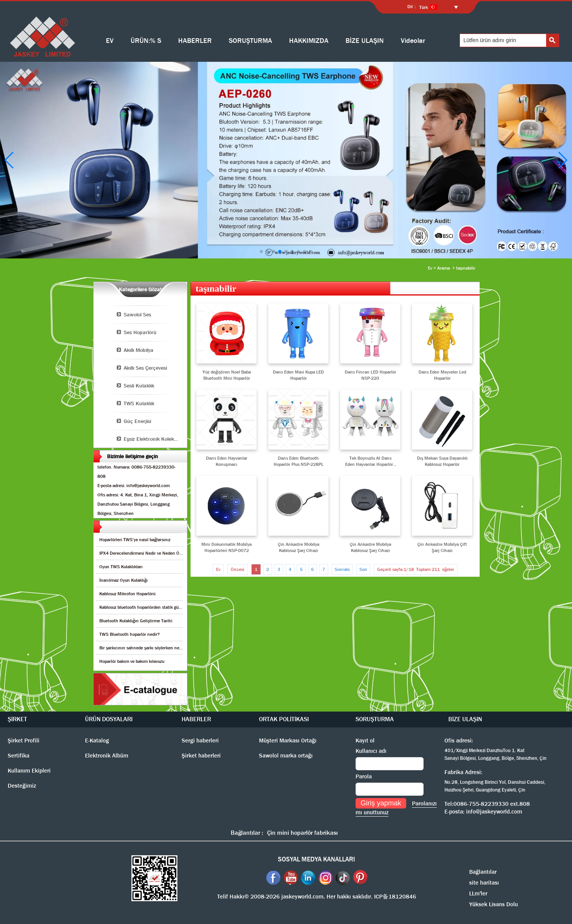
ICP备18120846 (395, 897)
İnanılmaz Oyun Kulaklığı (123, 580)
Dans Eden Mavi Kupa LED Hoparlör (298, 375)
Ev (430, 268)
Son (363, 569)
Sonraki (342, 569)
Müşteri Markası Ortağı (288, 741)
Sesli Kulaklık (139, 386)
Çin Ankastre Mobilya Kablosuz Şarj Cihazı (299, 547)
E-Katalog (97, 741)
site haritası (484, 883)
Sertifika (19, 756)
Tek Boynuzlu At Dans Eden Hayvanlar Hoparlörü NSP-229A (370, 461)
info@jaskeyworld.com (494, 812)
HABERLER (195, 41)
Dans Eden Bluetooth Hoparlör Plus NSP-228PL (299, 461)
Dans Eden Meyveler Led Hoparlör (442, 375)
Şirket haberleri (201, 756)
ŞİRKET (17, 719)
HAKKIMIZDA (309, 41)
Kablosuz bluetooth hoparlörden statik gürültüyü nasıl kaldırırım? (162, 607)
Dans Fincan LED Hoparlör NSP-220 (370, 375)
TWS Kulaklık (139, 403)
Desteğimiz (22, 786)
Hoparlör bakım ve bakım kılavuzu (132, 661)
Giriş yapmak (381, 803)
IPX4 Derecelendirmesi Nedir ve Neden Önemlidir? (149, 553)
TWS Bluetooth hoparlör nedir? (129, 634)
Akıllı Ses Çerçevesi (145, 368)
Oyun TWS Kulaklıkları (121, 567)
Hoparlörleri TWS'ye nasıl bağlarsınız (135, 540)
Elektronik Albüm (107, 756)
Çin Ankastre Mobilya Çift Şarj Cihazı (442, 547)
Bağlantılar (483, 872)
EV (110, 41)
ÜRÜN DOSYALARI (109, 719)
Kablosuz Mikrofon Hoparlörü (127, 594)
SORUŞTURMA (250, 41)
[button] (261, 251)
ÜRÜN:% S (146, 41)
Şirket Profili (24, 741)
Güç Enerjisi (137, 421)
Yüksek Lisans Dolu (494, 904)
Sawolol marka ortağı (286, 756)
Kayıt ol (365, 741)
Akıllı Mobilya (139, 350)
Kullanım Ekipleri (29, 771)
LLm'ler (478, 893)
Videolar (413, 41)
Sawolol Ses (137, 314)
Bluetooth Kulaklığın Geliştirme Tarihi (136, 621)
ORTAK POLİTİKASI (284, 719)
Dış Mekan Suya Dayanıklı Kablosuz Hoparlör (442, 461)
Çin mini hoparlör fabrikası (302, 833)
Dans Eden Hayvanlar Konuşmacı (227, 461)
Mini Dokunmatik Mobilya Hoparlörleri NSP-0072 (226, 547)
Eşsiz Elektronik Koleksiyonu (155, 439)
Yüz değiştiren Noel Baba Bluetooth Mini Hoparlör (227, 375)
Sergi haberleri (200, 741)
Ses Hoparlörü (140, 332)
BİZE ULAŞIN (365, 41)
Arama (443, 268)
